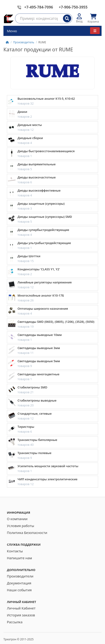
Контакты (15, 551)
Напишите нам (19, 558)
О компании (17, 519)
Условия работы (20, 526)
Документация (19, 583)
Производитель (24, 42)
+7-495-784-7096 (38, 7)
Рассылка (15, 622)
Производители (20, 576)
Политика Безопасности (27, 533)
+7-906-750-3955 (73, 7)
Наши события (19, 590)
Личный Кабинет (21, 608)
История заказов (21, 615)
